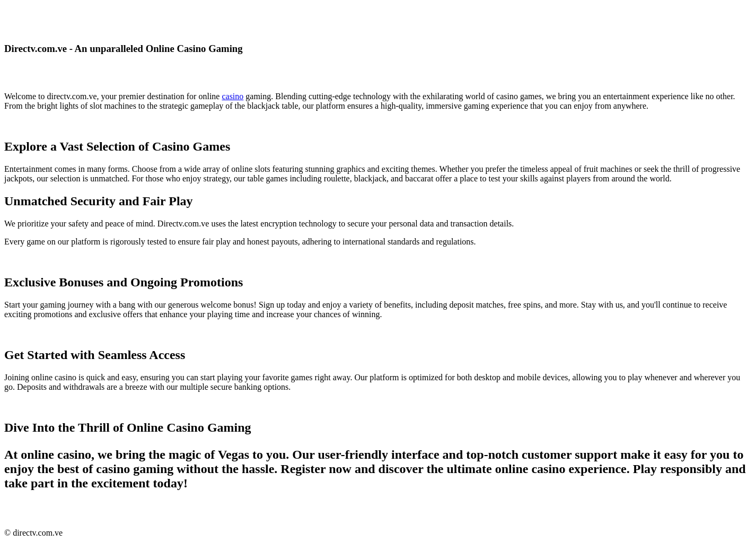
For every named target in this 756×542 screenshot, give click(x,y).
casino (232, 96)
